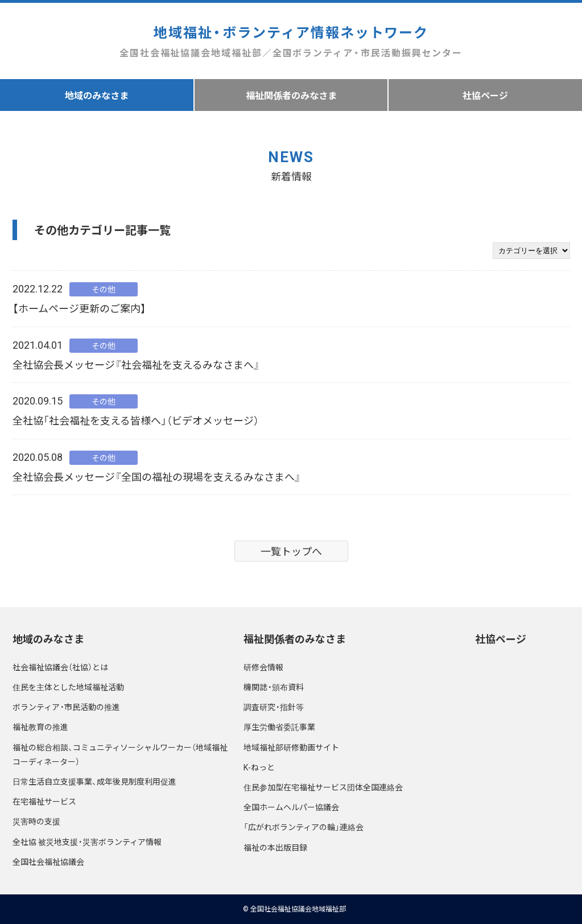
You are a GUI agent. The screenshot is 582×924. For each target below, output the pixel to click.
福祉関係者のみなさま (291, 95)
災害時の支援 (36, 821)
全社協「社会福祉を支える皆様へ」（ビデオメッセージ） (136, 420)
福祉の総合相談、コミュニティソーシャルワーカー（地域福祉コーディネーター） (120, 754)
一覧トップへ (291, 551)
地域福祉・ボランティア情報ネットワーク (291, 41)
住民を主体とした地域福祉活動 (68, 687)
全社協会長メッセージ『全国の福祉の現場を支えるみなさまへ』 (157, 477)
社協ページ (501, 639)
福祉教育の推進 (40, 727)
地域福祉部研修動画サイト (291, 747)
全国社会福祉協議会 (48, 861)
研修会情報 (263, 667)
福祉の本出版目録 (275, 847)
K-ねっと (259, 767)
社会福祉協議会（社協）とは (60, 667)
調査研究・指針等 (274, 707)
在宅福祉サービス (44, 801)
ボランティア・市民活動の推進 (66, 707)
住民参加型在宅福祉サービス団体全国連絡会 (323, 787)
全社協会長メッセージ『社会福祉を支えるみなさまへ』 (136, 364)
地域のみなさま (97, 95)
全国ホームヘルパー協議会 (291, 807)
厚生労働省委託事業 (279, 727)
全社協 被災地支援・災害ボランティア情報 (87, 841)
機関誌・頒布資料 (274, 687)
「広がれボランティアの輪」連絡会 (304, 827)
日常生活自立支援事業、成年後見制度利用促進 (94, 781)
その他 (104, 289)
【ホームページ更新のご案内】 (79, 308)
